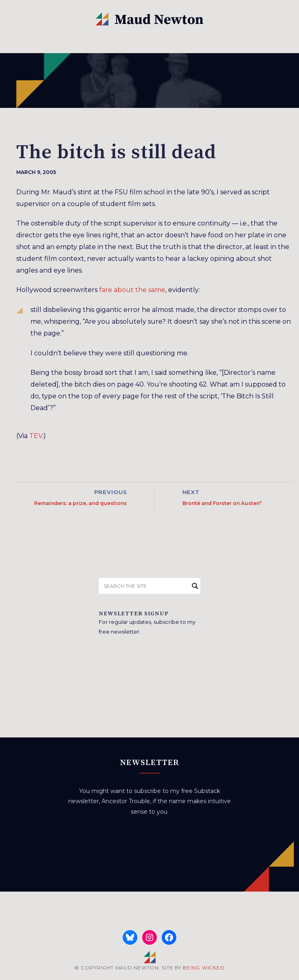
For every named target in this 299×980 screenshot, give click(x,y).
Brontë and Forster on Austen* (222, 503)
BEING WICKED (204, 968)
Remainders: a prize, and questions (80, 503)
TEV (36, 436)
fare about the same (132, 290)
